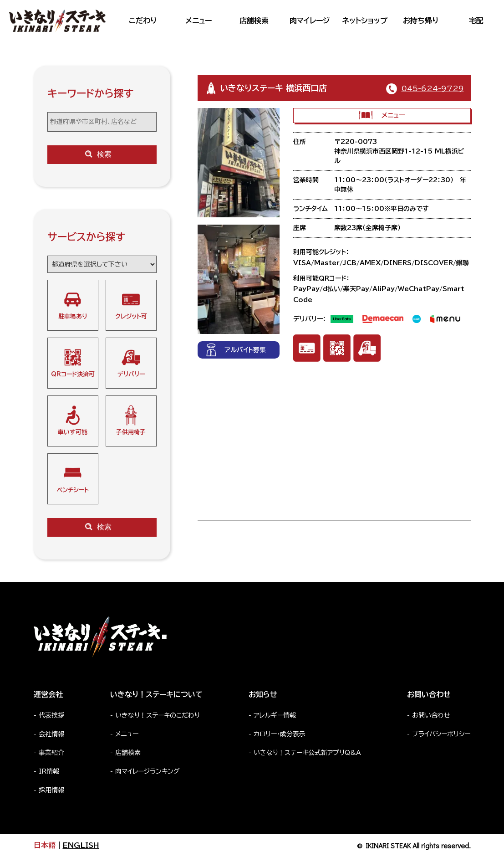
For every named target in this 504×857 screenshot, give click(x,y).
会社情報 (51, 734)
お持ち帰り (421, 21)
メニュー (199, 21)
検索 (98, 154)
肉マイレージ (310, 21)
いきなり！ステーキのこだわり (158, 715)
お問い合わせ (431, 715)
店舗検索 (254, 21)
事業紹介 (51, 753)
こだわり (143, 21)
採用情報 (51, 790)
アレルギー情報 (275, 715)
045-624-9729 (433, 88)
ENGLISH (81, 845)
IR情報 (49, 771)
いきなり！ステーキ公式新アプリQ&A (307, 753)
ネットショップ (365, 21)
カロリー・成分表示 (280, 734)
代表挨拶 (51, 715)
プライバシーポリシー (441, 734)
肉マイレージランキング (148, 771)
